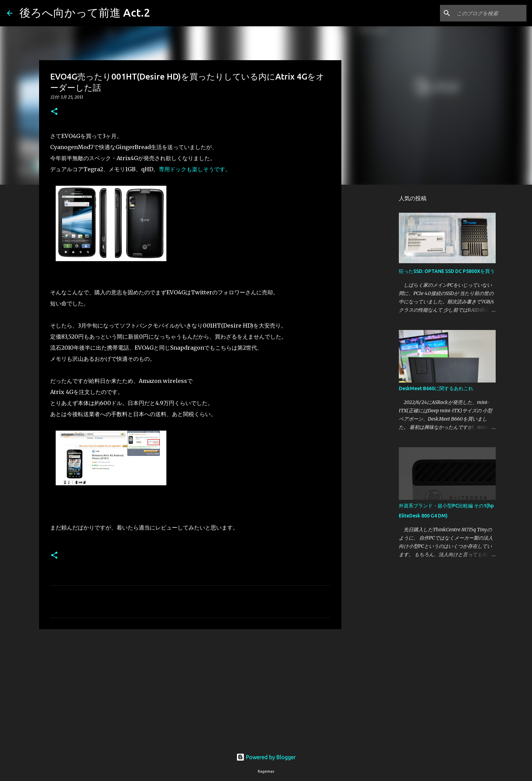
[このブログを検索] (490, 13)
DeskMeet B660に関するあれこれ (436, 388)
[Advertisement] (190, 688)
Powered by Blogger (266, 757)
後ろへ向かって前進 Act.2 (85, 12)
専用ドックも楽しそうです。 (195, 169)
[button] (54, 112)
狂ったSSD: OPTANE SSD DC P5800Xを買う (447, 271)
